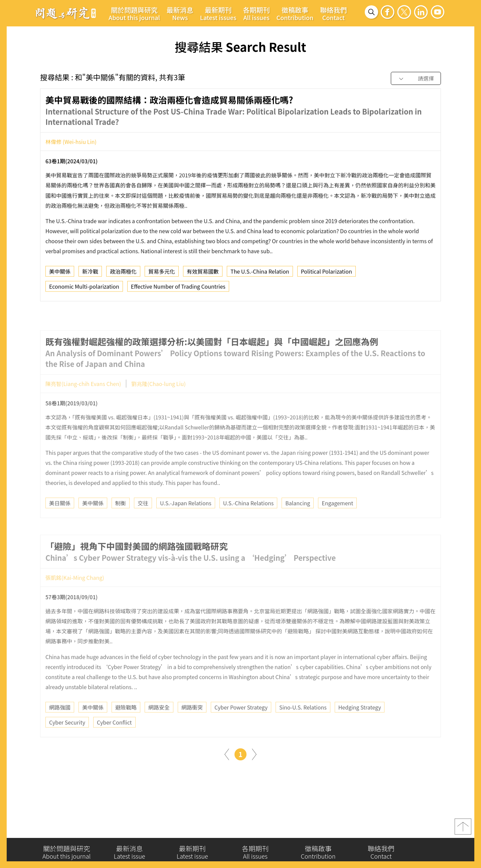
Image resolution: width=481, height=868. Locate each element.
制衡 (121, 520)
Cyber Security (67, 739)
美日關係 (60, 520)
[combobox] (416, 79)
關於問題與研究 (134, 13)
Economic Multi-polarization (84, 289)
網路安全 (159, 724)
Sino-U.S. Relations (303, 724)
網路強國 (60, 724)
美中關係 (60, 274)
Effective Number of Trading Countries (178, 289)
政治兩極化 (123, 274)
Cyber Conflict (114, 739)
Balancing (298, 520)
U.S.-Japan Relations (186, 520)
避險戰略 (126, 724)
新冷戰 (90, 274)
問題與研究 (66, 13)
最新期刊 (218, 13)
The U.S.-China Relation (260, 274)
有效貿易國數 (203, 274)
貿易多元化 (162, 274)
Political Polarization (327, 274)
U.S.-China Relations (248, 520)
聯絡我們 (333, 13)
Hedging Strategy (360, 724)
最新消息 (180, 13)
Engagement (337, 520)
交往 (143, 520)
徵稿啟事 (295, 13)
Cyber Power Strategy (241, 724)
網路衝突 (192, 724)
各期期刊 (257, 13)
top (463, 829)
